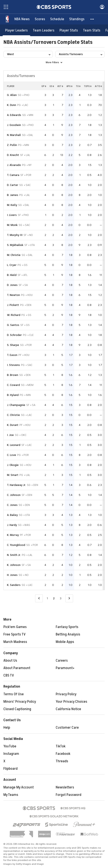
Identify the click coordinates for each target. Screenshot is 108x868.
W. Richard (14, 315)
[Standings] (77, 19)
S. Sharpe (13, 345)
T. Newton (13, 295)
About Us (10, 661)
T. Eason (12, 355)
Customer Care (67, 728)
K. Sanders (14, 585)
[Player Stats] (69, 30)
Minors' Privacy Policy (20, 702)
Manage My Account (19, 787)
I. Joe (10, 435)
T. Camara (13, 175)
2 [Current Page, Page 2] (54, 598)
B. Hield (12, 275)
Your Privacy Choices (71, 702)
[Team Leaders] (44, 30)
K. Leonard (14, 445)
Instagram (11, 754)
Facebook (63, 754)
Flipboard (10, 769)
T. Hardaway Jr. (16, 485)
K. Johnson (14, 565)
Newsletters (65, 787)
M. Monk (12, 225)
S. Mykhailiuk (15, 245)
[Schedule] (57, 19)
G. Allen (12, 95)
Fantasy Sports (67, 627)
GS (52, 86)
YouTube (10, 746)
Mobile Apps (65, 642)
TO (78, 86)
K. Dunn (12, 105)
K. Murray (13, 535)
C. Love (12, 455)
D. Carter (13, 185)
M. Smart (13, 475)
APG (69, 86)
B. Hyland (13, 395)
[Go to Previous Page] (39, 598)
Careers (62, 661)
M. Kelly (12, 205)
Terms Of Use (14, 694)
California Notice (68, 709)
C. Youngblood (16, 545)
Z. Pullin (12, 145)
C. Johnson (14, 495)
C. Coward (13, 385)
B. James (13, 195)
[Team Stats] (92, 30)
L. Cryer (12, 265)
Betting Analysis (68, 634)
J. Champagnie (16, 405)
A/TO (98, 86)
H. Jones (12, 575)
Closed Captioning (17, 709)
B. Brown (13, 375)
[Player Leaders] (16, 30)
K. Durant (13, 425)
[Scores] (40, 19)
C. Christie (13, 415)
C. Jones (12, 505)
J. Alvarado (14, 165)
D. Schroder (14, 335)
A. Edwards (14, 115)
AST (60, 86)
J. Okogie (13, 465)
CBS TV (9, 675)
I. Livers (12, 215)
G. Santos (13, 325)
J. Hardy (12, 525)
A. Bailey (12, 515)
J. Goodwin (14, 125)
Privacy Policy (66, 694)
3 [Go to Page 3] (61, 598)
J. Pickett (13, 305)
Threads (62, 761)
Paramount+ (65, 668)
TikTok (61, 746)
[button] (92, 19)
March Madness (15, 642)
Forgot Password (69, 795)
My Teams (11, 795)
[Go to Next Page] (69, 598)
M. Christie (14, 255)
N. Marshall (14, 135)
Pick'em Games (15, 627)
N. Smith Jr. (14, 555)
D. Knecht (13, 155)
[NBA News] (22, 19)
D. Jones (12, 285)
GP (44, 86)
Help (7, 728)
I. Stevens (13, 365)
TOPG (88, 86)
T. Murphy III (15, 235)
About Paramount (17, 668)
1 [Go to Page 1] (47, 598)
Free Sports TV (15, 634)
